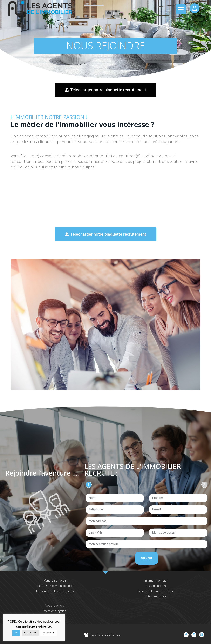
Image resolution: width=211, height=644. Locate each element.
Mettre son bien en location (55, 586)
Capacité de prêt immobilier (156, 591)
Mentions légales (55, 611)
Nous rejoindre (55, 606)
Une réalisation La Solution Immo (106, 635)
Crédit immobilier (156, 596)
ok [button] (16, 633)
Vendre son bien (55, 580)
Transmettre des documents (55, 591)
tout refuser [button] (30, 633)
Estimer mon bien (156, 580)
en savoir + (49, 633)
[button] (181, 9)
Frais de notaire (156, 586)
